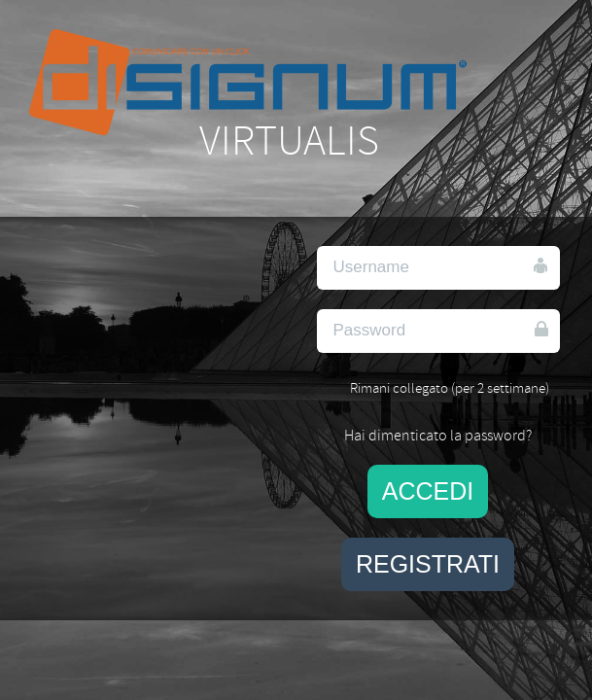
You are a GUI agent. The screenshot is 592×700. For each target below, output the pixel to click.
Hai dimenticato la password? (438, 436)
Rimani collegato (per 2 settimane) (450, 388)
